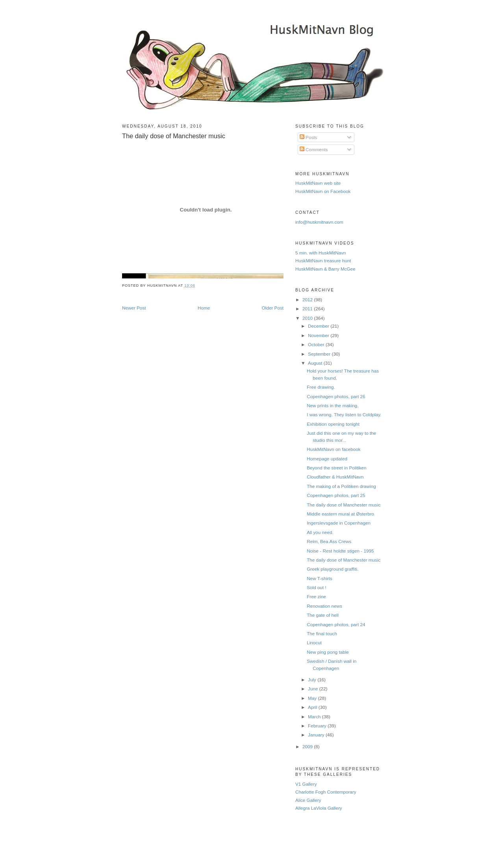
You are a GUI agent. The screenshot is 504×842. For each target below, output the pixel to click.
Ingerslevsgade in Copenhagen (339, 523)
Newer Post (134, 308)
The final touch (322, 633)
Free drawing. (321, 387)
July (313, 680)
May (313, 698)
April (313, 707)
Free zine (316, 596)
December (319, 326)
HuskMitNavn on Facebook (323, 191)
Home (204, 308)
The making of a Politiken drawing (341, 486)
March (315, 717)
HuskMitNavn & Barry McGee (325, 269)
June (314, 689)
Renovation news (324, 606)
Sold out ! (316, 587)
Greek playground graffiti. (333, 569)
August (316, 363)
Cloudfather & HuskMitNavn (335, 477)
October (317, 344)
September (320, 354)
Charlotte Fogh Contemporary (326, 792)
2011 (308, 309)
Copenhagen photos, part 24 (336, 624)
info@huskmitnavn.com (319, 222)
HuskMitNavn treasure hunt (323, 261)
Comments (314, 149)
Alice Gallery (308, 800)
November (319, 335)
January (317, 735)
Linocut (314, 643)
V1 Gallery (306, 784)
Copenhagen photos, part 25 (336, 495)
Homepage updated (327, 459)
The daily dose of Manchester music (174, 136)
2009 (308, 746)
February (318, 726)
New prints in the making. (333, 405)
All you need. (320, 532)
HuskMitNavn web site (318, 183)
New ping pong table (328, 652)
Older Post (273, 308)
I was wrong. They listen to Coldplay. (344, 415)
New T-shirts (320, 578)
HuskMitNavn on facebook (334, 449)
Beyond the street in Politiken (336, 468)
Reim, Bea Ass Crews (329, 541)
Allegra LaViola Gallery (319, 808)
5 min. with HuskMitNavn (321, 253)
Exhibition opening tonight (333, 424)
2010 (308, 318)
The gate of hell (323, 615)
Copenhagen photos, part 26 (336, 396)
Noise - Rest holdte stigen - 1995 (340, 551)
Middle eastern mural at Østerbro (340, 514)
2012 (308, 300)
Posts (308, 137)
